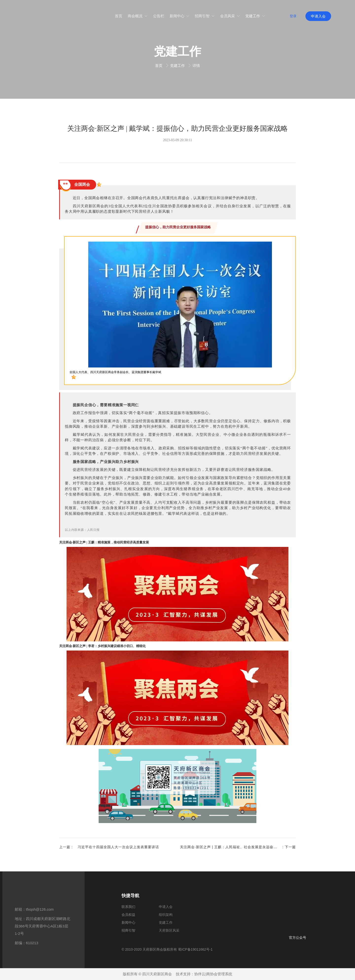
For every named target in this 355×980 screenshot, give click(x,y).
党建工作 (178, 66)
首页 (159, 66)
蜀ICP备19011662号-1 (195, 949)
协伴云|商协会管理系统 (213, 974)
